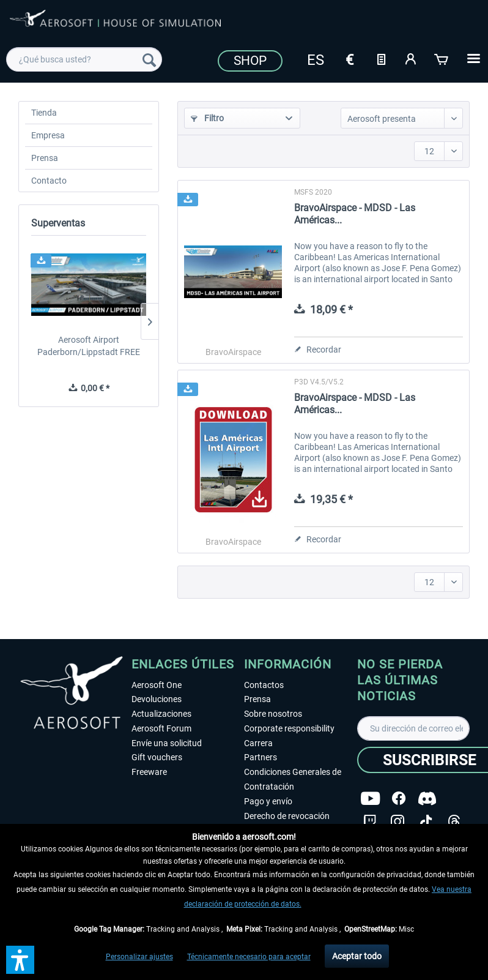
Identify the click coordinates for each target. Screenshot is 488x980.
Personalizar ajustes (139, 957)
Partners (261, 757)
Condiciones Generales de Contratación (293, 779)
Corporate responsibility (289, 728)
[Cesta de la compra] (442, 58)
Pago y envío (268, 801)
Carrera (258, 743)
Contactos (264, 685)
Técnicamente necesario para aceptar (249, 957)
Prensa (45, 158)
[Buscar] (149, 59)
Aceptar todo (357, 956)
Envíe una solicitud (167, 743)
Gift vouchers (157, 757)
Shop (250, 61)
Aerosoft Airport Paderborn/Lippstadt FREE (89, 346)
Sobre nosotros (273, 714)
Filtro (207, 118)
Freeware (149, 772)
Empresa (48, 135)
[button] (20, 960)
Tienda (44, 113)
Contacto (49, 181)
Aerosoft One (157, 685)
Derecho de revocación (287, 816)
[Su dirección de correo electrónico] (414, 728)
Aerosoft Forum (161, 728)
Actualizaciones (161, 714)
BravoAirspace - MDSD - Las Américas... (355, 214)
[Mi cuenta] (412, 58)
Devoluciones (157, 699)
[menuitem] (84, 59)
